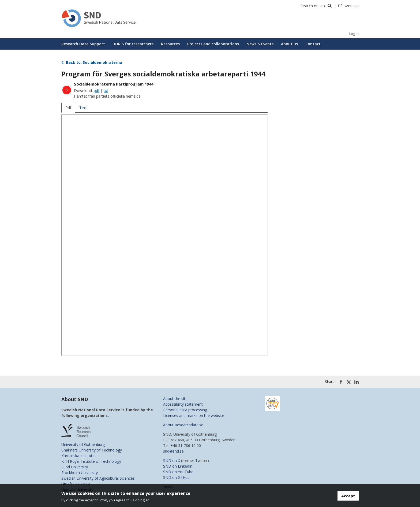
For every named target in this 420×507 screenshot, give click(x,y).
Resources (170, 44)
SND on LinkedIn (178, 466)
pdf (97, 90)
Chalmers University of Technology (92, 450)
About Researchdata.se (183, 425)
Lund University (75, 467)
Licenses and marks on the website (194, 415)
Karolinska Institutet (79, 456)
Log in (354, 34)
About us (289, 44)
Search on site (314, 6)
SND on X (172, 460)
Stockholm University (80, 473)
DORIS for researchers (133, 44)
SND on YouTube (178, 472)
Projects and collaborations (213, 44)
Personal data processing (185, 410)
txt (106, 90)
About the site (175, 399)
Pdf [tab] (68, 108)
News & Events (260, 44)
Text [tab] (83, 108)
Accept (348, 496)
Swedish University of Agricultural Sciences (98, 478)
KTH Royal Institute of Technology (91, 461)
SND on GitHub (176, 477)
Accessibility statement (183, 404)
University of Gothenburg (83, 444)
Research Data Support (83, 44)
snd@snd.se (173, 451)
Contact (313, 44)
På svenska (348, 6)
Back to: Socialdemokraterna (92, 62)
